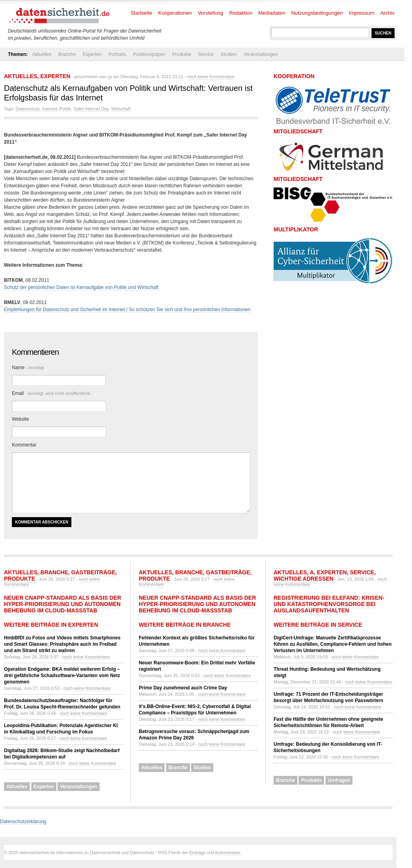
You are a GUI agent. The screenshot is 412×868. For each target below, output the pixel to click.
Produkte (182, 54)
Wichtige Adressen (304, 579)
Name (28, 368)
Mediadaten (272, 13)
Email (52, 393)
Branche (67, 54)
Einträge (197, 853)
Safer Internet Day (91, 109)
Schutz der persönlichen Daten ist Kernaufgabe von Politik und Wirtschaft (81, 287)
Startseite (141, 13)
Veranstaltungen (261, 54)
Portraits (117, 54)
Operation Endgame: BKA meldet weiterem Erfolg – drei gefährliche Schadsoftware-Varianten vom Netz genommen (62, 676)
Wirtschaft (121, 109)
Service (206, 54)
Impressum (362, 13)
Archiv (387, 13)
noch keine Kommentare (211, 77)
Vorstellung (211, 13)
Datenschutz (28, 109)
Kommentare (228, 853)
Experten (92, 54)
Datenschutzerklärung (23, 822)
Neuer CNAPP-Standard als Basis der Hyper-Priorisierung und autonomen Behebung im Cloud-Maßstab (63, 604)
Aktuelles (42, 54)
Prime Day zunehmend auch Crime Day (183, 688)
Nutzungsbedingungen (317, 13)
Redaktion (241, 13)
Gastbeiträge (93, 572)
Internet (50, 109)
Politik (65, 109)
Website (20, 419)
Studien (229, 54)
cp (110, 77)
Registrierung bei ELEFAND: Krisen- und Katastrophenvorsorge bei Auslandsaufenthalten (329, 604)
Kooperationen (175, 13)
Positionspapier (149, 54)
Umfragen (339, 780)
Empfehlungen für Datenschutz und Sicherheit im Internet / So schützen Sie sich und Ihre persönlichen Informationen (127, 310)
